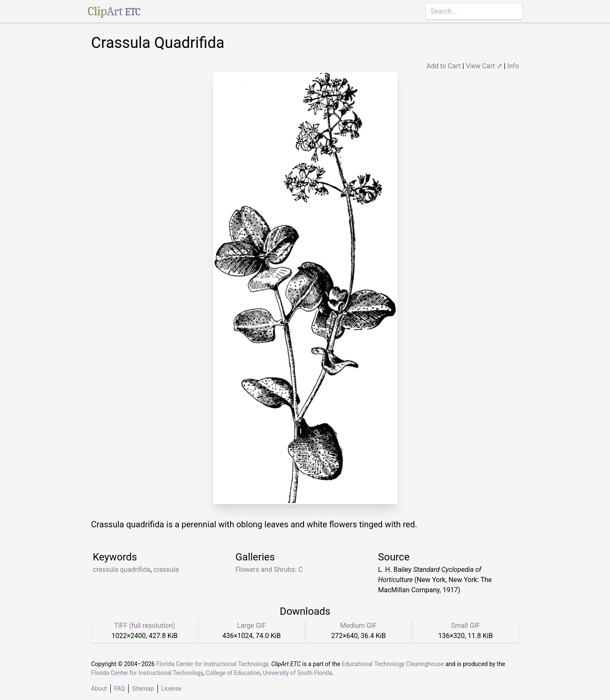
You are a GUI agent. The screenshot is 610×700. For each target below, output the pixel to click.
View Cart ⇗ (484, 66)
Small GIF (465, 626)
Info (513, 66)
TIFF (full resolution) (145, 626)
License (171, 689)
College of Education (233, 673)
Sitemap (143, 689)
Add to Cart (443, 66)
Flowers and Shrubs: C (269, 570)
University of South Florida (297, 673)
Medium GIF (358, 626)
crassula (166, 570)
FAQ (119, 689)
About (99, 689)
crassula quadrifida (122, 570)
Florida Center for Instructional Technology (212, 664)
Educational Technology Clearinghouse (393, 664)
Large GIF (251, 626)
